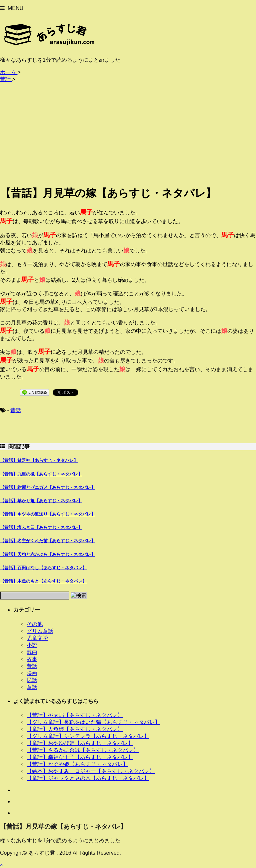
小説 (32, 645)
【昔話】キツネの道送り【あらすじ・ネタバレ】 (48, 514)
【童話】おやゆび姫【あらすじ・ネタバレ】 (80, 743)
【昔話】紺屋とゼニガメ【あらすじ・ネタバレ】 (48, 487)
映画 (32, 673)
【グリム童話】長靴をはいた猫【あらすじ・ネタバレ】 (93, 722)
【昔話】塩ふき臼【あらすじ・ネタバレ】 (41, 527)
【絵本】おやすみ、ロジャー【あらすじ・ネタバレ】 (91, 771)
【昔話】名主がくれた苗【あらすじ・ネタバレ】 (48, 541)
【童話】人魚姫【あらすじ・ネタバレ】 (75, 729)
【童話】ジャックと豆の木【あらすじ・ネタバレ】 (88, 778)
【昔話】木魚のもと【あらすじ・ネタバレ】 (43, 581)
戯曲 (32, 652)
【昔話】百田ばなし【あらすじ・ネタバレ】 (43, 568)
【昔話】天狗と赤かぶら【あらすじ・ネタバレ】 (48, 554)
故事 (32, 659)
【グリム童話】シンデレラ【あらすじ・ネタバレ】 (88, 736)
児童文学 (37, 638)
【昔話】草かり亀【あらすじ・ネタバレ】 (41, 501)
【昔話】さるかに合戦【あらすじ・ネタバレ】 (83, 750)
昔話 (16, 410)
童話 (32, 687)
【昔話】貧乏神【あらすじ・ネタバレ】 (39, 460)
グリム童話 (40, 631)
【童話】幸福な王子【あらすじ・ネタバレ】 (80, 757)
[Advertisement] (128, 132)
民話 (32, 680)
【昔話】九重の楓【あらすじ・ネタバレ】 (41, 474)
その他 (35, 624)
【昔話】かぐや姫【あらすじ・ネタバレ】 (77, 764)
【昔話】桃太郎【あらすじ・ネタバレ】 (75, 715)
